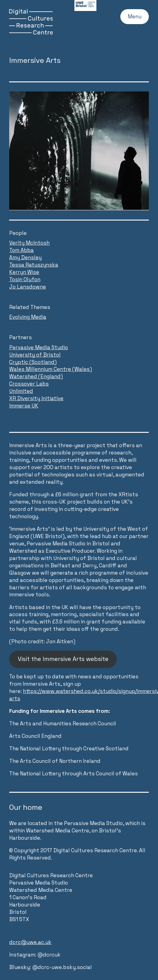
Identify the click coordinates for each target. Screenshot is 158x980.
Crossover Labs (29, 384)
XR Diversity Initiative (36, 398)
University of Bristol (35, 355)
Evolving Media (28, 317)
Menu (135, 16)
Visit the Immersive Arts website (63, 659)
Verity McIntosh (29, 243)
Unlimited (21, 391)
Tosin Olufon (25, 279)
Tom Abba (21, 250)
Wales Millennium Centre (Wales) (51, 369)
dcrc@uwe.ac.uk (30, 942)
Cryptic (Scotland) (33, 362)
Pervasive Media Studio (39, 347)
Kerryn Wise (24, 272)
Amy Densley (25, 257)
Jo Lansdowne (28, 287)
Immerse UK (24, 406)
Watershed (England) (36, 376)
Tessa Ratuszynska (34, 265)
